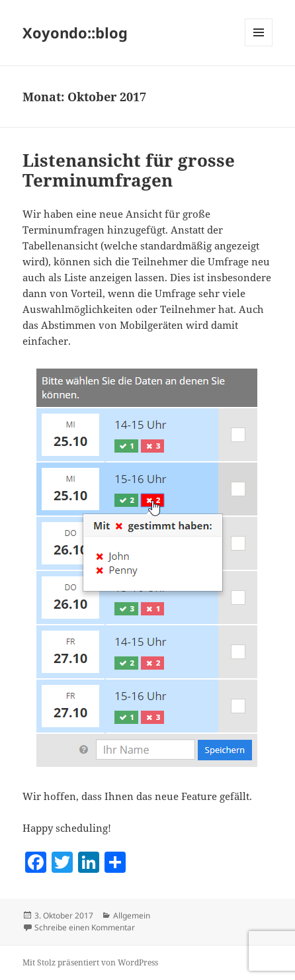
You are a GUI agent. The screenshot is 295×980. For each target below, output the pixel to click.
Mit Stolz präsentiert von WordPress (90, 962)
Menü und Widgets (259, 46)
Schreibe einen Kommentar (85, 927)
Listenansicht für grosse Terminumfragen (129, 170)
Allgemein (132, 915)
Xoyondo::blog (75, 32)
